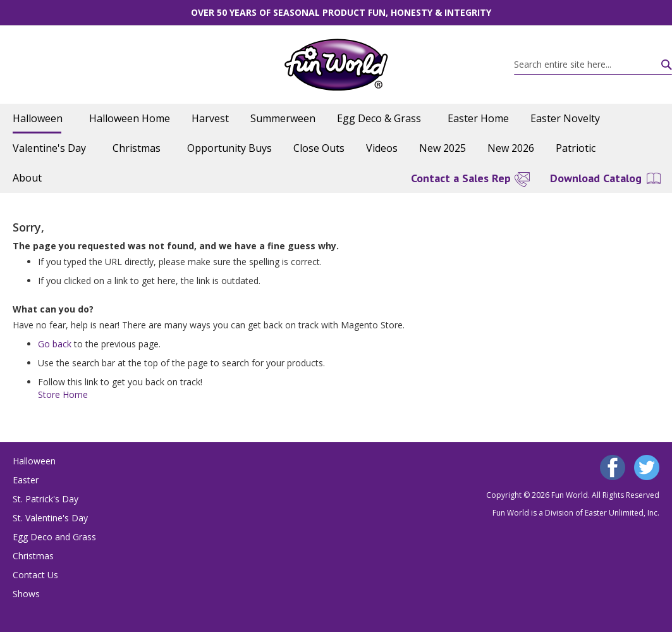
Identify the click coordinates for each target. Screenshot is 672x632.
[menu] (336, 148)
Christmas (33, 556)
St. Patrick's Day (46, 499)
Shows (26, 594)
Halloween (34, 461)
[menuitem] (40, 119)
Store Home (63, 394)
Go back (55, 344)
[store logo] (336, 65)
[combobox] (593, 65)
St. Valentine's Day (50, 518)
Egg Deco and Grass (54, 537)
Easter (26, 480)
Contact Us (35, 575)
